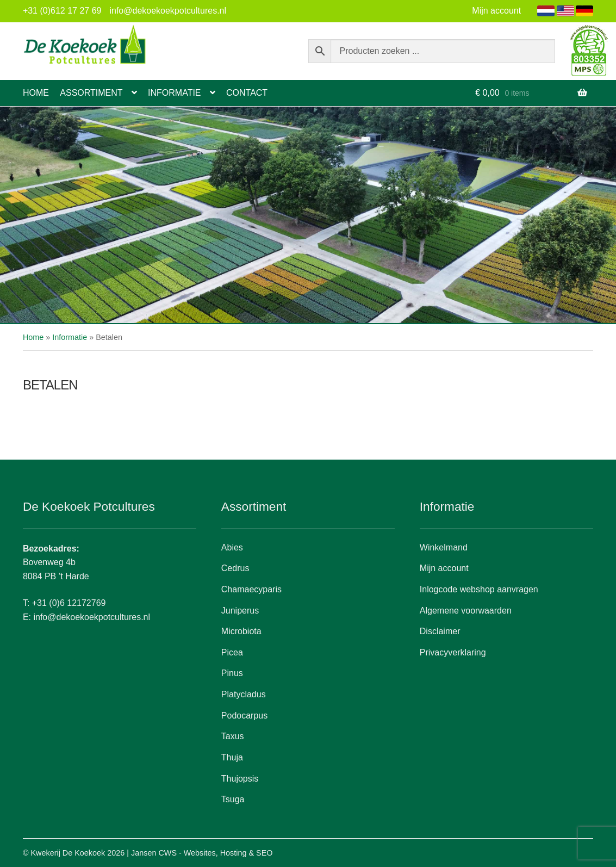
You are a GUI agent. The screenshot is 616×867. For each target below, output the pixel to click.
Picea (232, 652)
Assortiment (91, 93)
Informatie (174, 93)
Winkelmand (444, 547)
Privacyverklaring (453, 652)
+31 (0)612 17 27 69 (62, 11)
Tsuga (233, 799)
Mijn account (496, 11)
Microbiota (241, 631)
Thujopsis (240, 779)
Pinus (232, 673)
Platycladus (244, 694)
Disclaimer (440, 631)
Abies (232, 547)
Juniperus (240, 611)
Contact (247, 93)
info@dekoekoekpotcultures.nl (168, 11)
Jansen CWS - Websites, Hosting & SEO (202, 853)
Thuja (232, 757)
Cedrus (235, 568)
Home (36, 93)
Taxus (233, 736)
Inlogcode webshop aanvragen (479, 589)
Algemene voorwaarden (466, 611)
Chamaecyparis (251, 589)
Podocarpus (244, 716)
